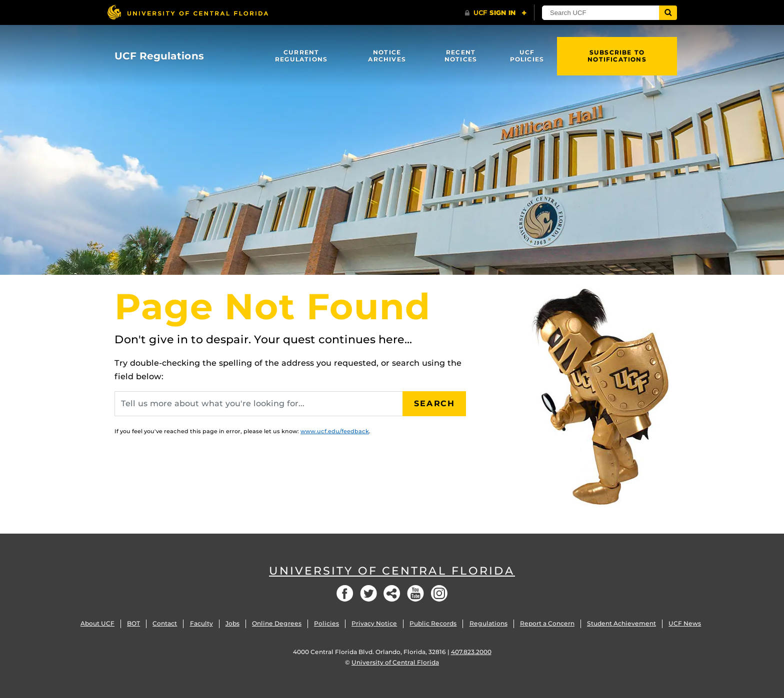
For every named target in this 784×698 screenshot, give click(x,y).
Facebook (345, 593)
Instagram (439, 593)
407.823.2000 (471, 652)
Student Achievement (621, 623)
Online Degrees (277, 623)
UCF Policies (527, 56)
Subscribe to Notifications (617, 56)
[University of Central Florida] (187, 12)
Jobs (232, 623)
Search (434, 403)
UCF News (685, 623)
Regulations (488, 623)
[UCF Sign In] (496, 13)
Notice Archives (387, 56)
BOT (133, 623)
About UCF (97, 623)
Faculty (201, 623)
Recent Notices (461, 56)
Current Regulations (301, 56)
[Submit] (668, 13)
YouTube (415, 593)
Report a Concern (547, 623)
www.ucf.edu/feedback (335, 431)
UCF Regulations (159, 56)
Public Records (433, 623)
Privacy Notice (374, 623)
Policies (326, 623)
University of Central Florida (392, 571)
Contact (165, 623)
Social (392, 593)
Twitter (368, 593)
